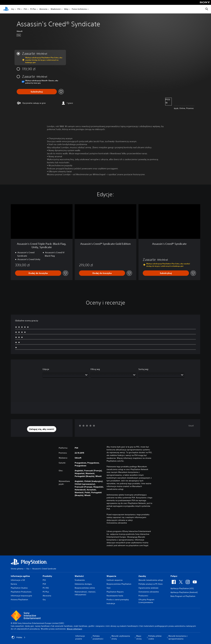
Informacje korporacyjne (21, 596)
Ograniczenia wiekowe (148, 588)
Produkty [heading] (47, 576)
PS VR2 (46, 588)
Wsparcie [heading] (111, 576)
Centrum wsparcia (115, 580)
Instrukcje (111, 603)
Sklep (66, 9)
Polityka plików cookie (155, 637)
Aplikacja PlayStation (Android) (184, 592)
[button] (42, 429)
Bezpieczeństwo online (85, 588)
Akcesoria (43, 9)
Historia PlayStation (19, 600)
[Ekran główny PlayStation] (6, 9)
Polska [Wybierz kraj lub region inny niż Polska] (18, 637)
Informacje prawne (80, 637)
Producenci (143, 596)
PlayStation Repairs (115, 592)
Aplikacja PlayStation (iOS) (182, 588)
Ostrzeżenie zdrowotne (149, 592)
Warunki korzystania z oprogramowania (178, 637)
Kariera (14, 584)
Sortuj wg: (144, 369)
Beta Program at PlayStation (183, 596)
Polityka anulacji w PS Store (151, 584)
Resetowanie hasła (115, 596)
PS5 (19, 9)
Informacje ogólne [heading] (20, 576)
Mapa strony (139, 637)
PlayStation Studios (19, 588)
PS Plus (33, 9)
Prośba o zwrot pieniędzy (118, 600)
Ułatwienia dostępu (83, 584)
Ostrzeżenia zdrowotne (117, 523)
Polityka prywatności (98, 637)
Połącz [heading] (174, 576)
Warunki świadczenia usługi (151, 580)
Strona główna (17, 569)
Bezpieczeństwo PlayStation (119, 584)
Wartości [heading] (79, 576)
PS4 (25, 9)
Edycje (46, 369)
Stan (109, 588)
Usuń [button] (191, 426)
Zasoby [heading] (142, 576)
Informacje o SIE (18, 580)
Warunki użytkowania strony (121, 637)
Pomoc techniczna (79, 9)
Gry (13, 9)
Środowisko (80, 580)
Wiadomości (56, 9)
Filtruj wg (95, 369)
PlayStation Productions (21, 592)
